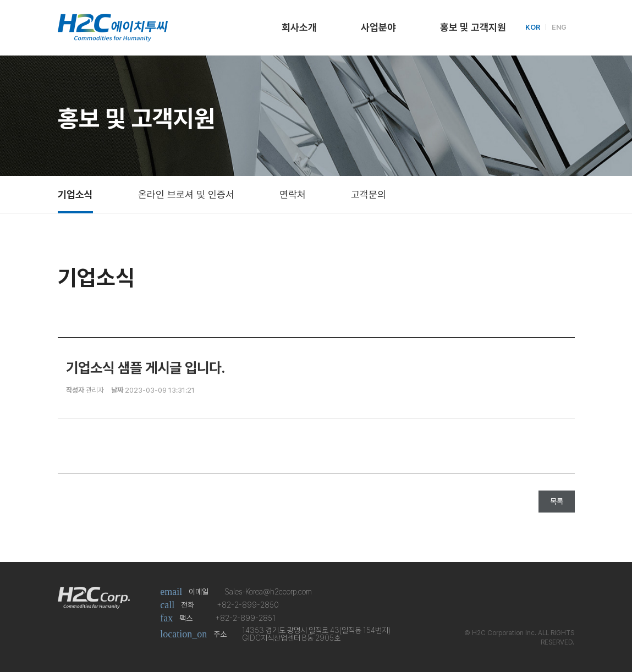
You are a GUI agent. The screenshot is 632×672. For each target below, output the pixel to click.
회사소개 (299, 27)
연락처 (293, 194)
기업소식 (75, 194)
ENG (559, 27)
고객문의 (369, 194)
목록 (557, 502)
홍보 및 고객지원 (473, 27)
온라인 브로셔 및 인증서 (186, 194)
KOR (533, 27)
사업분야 (378, 27)
